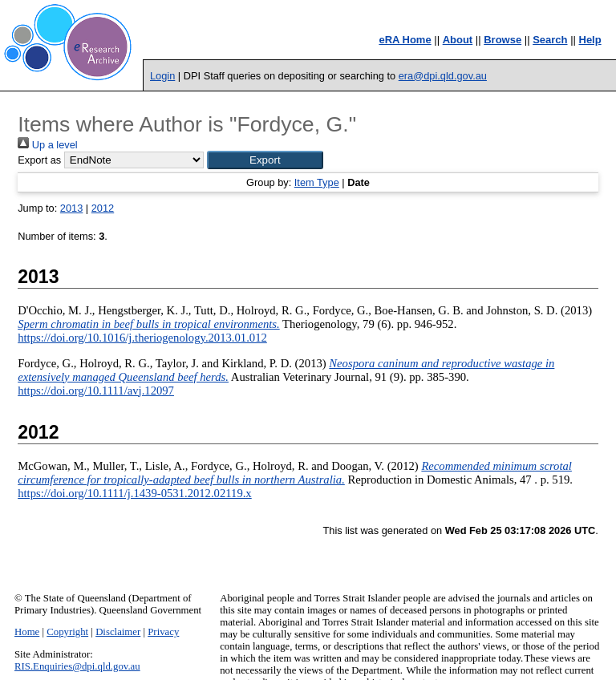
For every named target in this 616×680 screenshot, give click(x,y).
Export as (39, 160)
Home (27, 632)
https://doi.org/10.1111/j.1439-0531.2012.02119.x (135, 493)
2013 (71, 208)
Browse (503, 40)
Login (162, 76)
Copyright (67, 632)
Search (550, 40)
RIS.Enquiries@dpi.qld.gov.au (77, 666)
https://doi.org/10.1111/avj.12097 (96, 391)
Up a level (47, 145)
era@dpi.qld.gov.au (443, 76)
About (458, 40)
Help (590, 40)
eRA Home (405, 40)
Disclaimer (118, 632)
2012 (103, 208)
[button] (265, 160)
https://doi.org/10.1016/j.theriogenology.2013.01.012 (142, 338)
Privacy (163, 632)
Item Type (317, 182)
